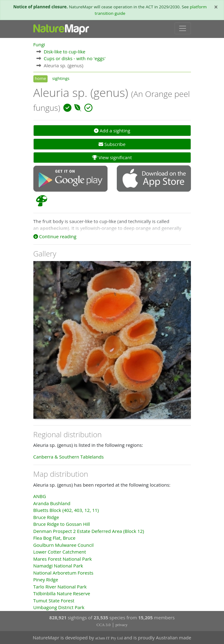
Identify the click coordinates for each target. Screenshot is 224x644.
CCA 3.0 (104, 625)
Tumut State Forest (54, 600)
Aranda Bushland (52, 503)
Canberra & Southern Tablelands (69, 457)
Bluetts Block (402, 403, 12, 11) (66, 510)
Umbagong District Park (59, 607)
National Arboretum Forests (63, 573)
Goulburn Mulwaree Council (63, 545)
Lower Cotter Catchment (60, 552)
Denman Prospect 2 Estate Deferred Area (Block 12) (89, 531)
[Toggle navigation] (183, 28)
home (40, 78)
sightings (61, 78)
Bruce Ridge (46, 517)
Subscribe (112, 144)
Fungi (39, 44)
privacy (122, 625)
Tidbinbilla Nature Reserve (62, 593)
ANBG (40, 496)
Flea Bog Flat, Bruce (55, 538)
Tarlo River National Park (60, 587)
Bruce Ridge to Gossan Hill (62, 524)
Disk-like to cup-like (64, 52)
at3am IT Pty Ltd (109, 638)
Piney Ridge (46, 580)
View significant (112, 157)
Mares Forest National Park (63, 559)
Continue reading (55, 236)
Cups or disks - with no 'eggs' (74, 58)
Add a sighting (112, 131)
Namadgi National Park (58, 566)
